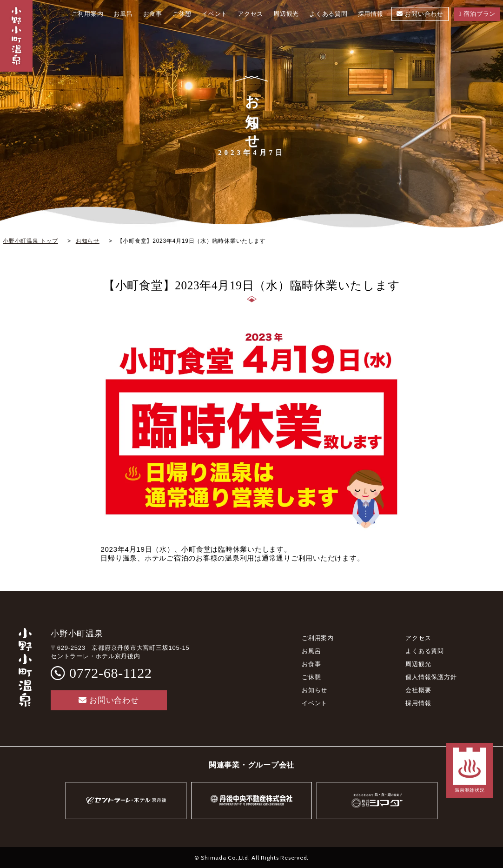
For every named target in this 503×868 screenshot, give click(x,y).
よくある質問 (425, 651)
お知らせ (314, 690)
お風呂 (311, 651)
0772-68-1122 (111, 673)
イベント (314, 703)
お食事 (311, 664)
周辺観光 (418, 664)
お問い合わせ (109, 700)
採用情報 (418, 703)
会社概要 (418, 690)
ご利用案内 (318, 638)
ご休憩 (311, 677)
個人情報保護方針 (431, 677)
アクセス (418, 638)
